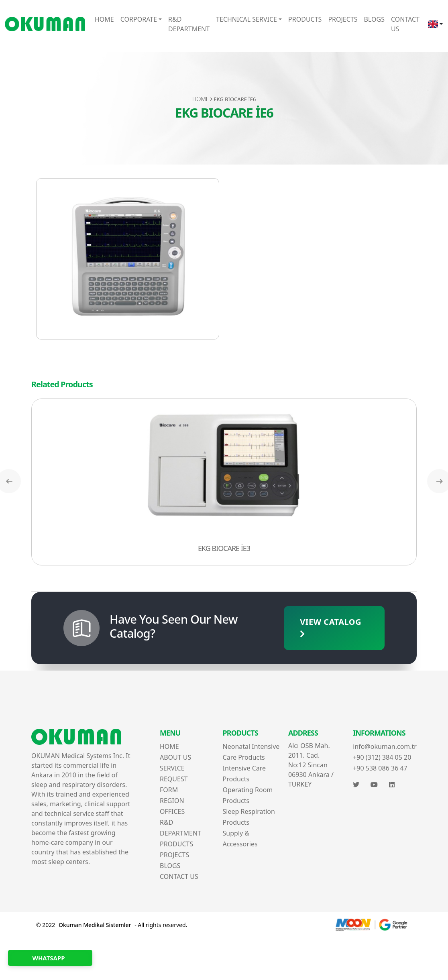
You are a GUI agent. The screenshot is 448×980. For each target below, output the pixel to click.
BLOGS (374, 19)
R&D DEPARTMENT (189, 24)
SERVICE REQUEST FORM (174, 779)
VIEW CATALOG (331, 627)
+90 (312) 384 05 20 (382, 757)
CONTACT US (405, 24)
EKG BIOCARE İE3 (224, 548)
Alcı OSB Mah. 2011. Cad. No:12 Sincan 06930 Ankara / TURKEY (311, 765)
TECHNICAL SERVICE (246, 19)
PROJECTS (343, 19)
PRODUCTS (305, 19)
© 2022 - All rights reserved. (112, 925)
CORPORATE (139, 19)
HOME (104, 19)
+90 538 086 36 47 (380, 768)
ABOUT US (175, 757)
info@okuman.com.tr (385, 746)
